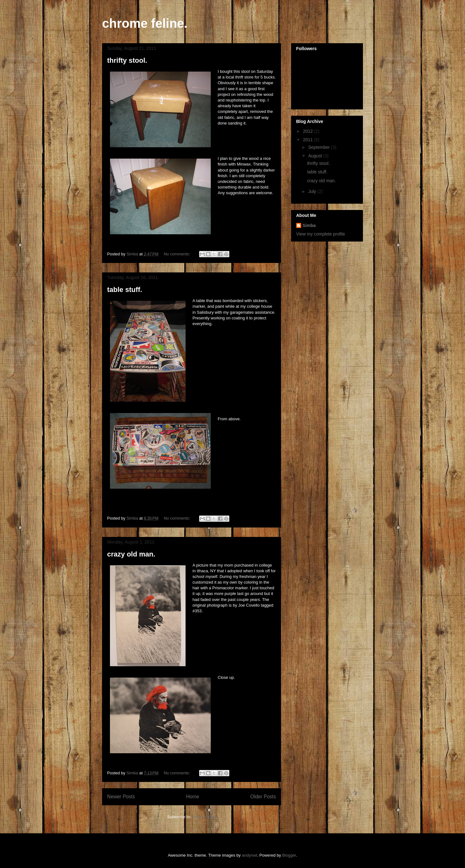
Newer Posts (121, 797)
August (316, 156)
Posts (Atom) (204, 817)
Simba (309, 225)
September (319, 147)
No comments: (178, 254)
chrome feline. (145, 23)
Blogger (289, 855)
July (313, 191)
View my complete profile (321, 234)
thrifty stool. (127, 60)
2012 (309, 131)
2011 (309, 140)
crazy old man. (131, 554)
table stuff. (125, 290)
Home (193, 797)
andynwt (250, 855)
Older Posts (263, 797)
